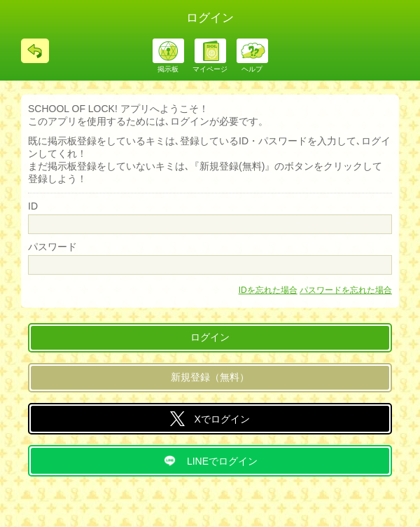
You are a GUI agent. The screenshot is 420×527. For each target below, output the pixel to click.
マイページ (210, 69)
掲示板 (168, 69)
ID (33, 206)
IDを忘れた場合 (268, 290)
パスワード (52, 247)
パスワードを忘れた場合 (346, 290)
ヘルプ (252, 69)
